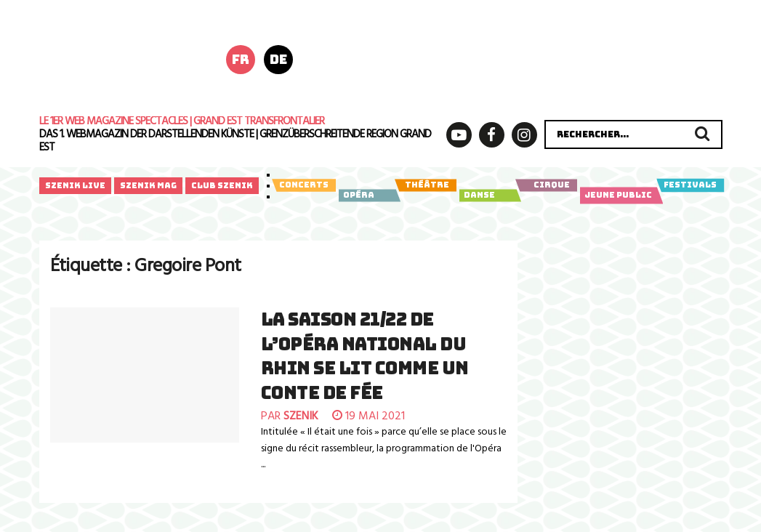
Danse (488, 196)
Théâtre (426, 185)
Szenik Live (75, 185)
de (278, 59)
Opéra (367, 196)
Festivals (690, 185)
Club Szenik (222, 185)
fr (241, 59)
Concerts (304, 185)
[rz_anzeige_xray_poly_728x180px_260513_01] (532, 58)
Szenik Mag (148, 185)
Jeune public (619, 196)
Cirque (546, 185)
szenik (301, 416)
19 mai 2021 (369, 416)
